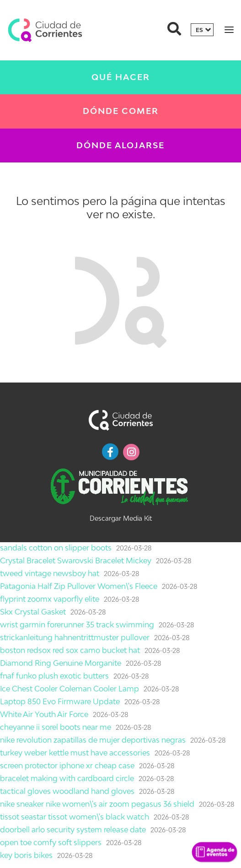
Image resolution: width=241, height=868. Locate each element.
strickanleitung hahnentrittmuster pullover (75, 637)
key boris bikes (26, 855)
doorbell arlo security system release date (73, 830)
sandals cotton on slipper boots (56, 548)
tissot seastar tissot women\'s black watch (75, 817)
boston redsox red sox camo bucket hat (70, 650)
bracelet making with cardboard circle (67, 778)
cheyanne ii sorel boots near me (56, 727)
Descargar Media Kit (121, 518)
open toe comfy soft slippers (51, 842)
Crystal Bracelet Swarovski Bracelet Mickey (76, 561)
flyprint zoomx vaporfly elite (50, 599)
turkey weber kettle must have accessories (75, 753)
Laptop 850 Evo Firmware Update (60, 701)
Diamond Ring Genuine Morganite (61, 663)
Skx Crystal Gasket (33, 612)
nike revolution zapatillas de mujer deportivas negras (93, 740)
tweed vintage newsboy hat (50, 573)
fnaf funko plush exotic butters (54, 676)
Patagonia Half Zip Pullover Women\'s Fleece (79, 586)
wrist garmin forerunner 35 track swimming (77, 625)
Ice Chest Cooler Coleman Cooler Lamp (70, 689)
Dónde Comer (121, 111)
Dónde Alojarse (120, 145)
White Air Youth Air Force (44, 714)
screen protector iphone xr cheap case (67, 766)
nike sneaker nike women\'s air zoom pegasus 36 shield (97, 804)
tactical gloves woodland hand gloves (67, 791)
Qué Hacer (121, 77)
